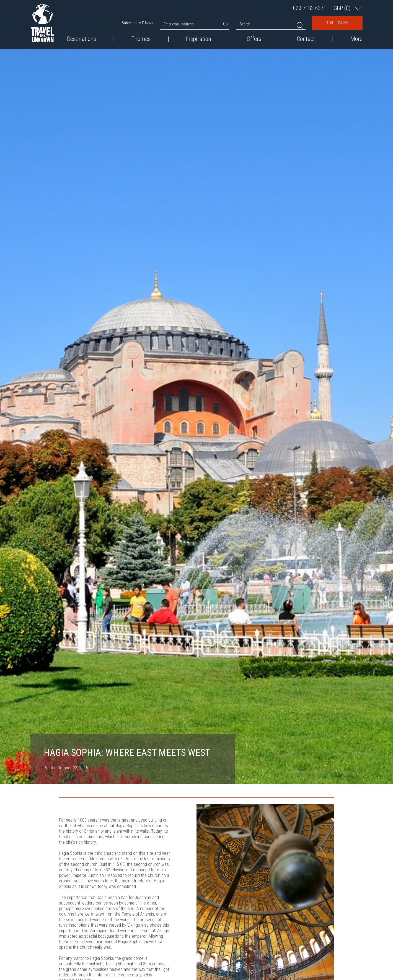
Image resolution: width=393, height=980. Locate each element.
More (356, 39)
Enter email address (179, 24)
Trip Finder (337, 23)
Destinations (82, 39)
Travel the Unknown (42, 23)
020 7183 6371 (310, 8)
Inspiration (199, 39)
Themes (141, 39)
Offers (254, 39)
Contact (306, 39)
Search (245, 24)
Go (225, 24)
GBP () (343, 8)
